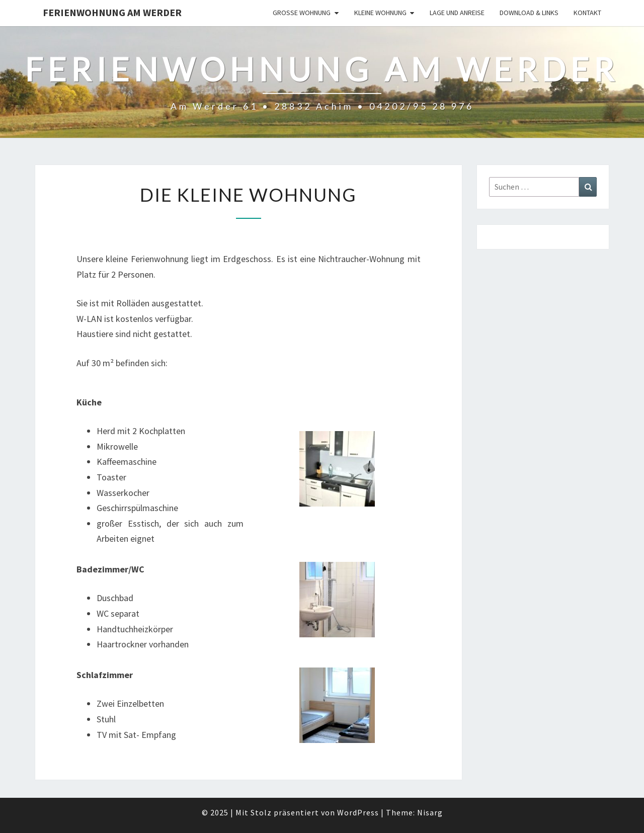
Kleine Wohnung (380, 13)
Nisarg (430, 812)
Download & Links (529, 13)
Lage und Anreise (457, 13)
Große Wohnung (302, 13)
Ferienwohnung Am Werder (112, 12)
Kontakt (587, 13)
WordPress (358, 812)
